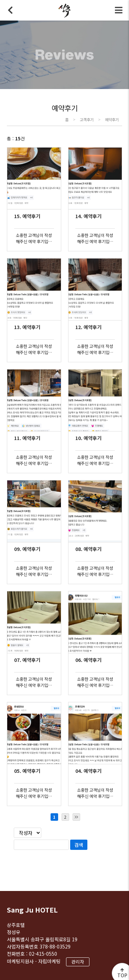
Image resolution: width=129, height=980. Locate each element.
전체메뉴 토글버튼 (119, 10)
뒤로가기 (10, 10)
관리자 (78, 962)
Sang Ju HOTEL (32, 910)
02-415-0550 (43, 954)
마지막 (76, 817)
